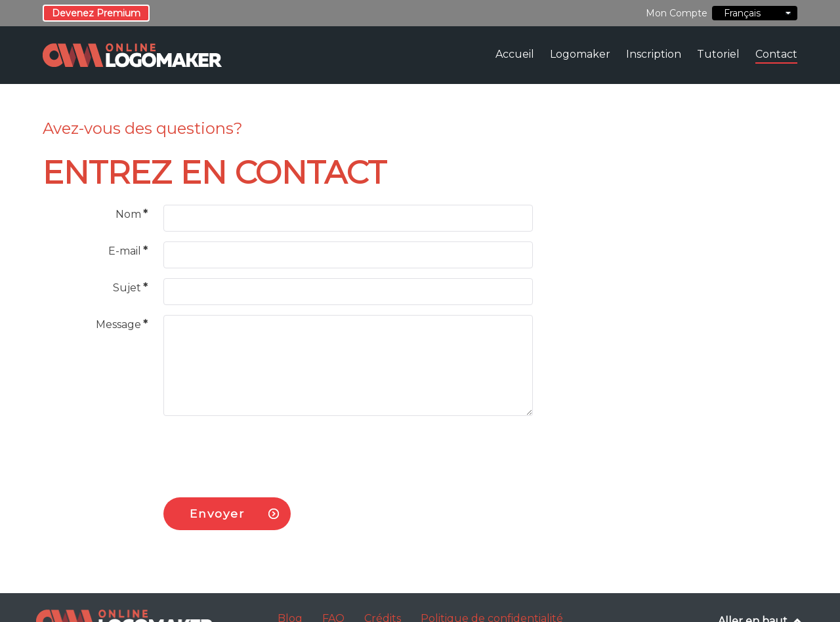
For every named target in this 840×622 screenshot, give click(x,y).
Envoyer (217, 513)
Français (755, 13)
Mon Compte (677, 13)
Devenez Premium (96, 13)
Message (122, 324)
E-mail (128, 251)
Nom (132, 214)
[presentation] (263, 451)
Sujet (130, 288)
